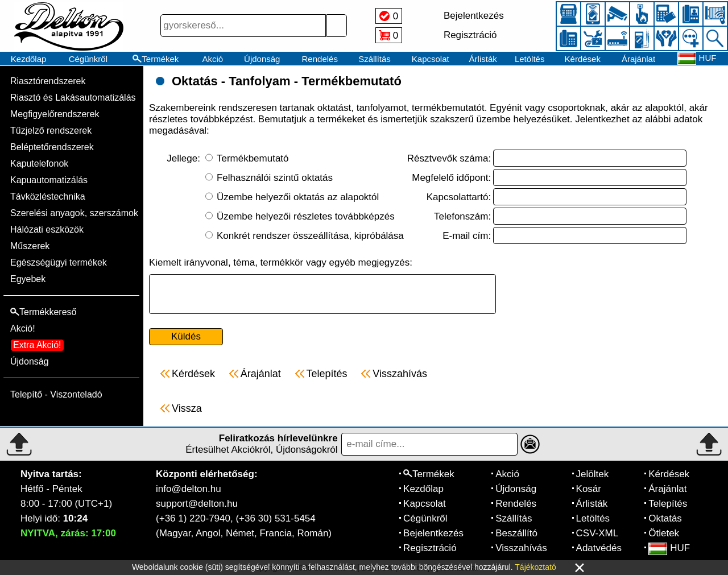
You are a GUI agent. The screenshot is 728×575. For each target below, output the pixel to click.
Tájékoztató (535, 567)
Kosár (589, 489)
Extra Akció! (37, 345)
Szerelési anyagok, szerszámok (74, 213)
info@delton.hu (189, 489)
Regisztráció (430, 548)
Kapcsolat (431, 59)
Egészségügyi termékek (59, 262)
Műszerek (30, 246)
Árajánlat (638, 59)
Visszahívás (521, 548)
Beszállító (516, 533)
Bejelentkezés (433, 533)
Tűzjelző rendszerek (51, 131)
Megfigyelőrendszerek (55, 114)
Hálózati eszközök (47, 229)
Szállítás (375, 59)
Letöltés (530, 59)
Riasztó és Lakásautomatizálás (73, 98)
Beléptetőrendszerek (52, 147)
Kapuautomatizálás (49, 180)
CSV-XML (597, 533)
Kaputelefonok (39, 164)
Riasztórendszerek (48, 81)
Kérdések (583, 59)
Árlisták (483, 59)
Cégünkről (88, 59)
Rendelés (320, 59)
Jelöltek (593, 474)
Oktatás (665, 518)
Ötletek (664, 533)
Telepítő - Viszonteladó (56, 394)
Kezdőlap (29, 59)
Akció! (23, 328)
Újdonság (262, 59)
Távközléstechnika (48, 197)
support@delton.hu (197, 504)
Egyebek (28, 279)
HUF (669, 548)
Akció (212, 59)
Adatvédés (599, 548)
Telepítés (668, 504)
